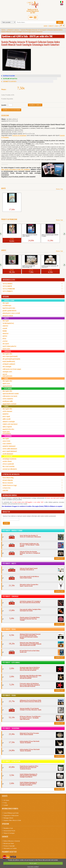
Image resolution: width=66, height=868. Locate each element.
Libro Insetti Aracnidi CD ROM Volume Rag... (11, 235)
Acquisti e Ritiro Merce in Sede (12, 820)
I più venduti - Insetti (9, 563)
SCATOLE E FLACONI (9, 76)
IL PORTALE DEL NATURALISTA (11, 474)
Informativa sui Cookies (10, 848)
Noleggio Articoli (8, 818)
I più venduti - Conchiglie (10, 596)
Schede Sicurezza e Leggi (10, 485)
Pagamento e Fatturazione (11, 815)
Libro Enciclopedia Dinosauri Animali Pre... (11, 267)
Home (3, 30)
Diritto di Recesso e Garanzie (12, 841)
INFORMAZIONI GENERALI (10, 495)
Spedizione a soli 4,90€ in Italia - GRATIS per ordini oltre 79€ (27, 36)
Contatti (51, 26)
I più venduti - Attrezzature (11, 761)
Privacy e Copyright (9, 846)
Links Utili (5, 490)
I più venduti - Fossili (9, 695)
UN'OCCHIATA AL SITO (9, 280)
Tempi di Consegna (9, 833)
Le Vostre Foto (6, 488)
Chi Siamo (6, 800)
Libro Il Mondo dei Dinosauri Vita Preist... (11, 204)
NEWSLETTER (6, 512)
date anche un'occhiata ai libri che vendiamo (16, 169)
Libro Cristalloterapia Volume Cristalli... (50, 235)
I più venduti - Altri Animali (11, 663)
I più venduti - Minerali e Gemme (12, 531)
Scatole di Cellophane (19, 135)
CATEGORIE (6, 297)
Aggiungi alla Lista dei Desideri (11, 110)
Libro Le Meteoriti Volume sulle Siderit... (30, 235)
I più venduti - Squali (9, 629)
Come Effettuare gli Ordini (11, 813)
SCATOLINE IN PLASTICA (10, 79)
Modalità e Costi (8, 828)
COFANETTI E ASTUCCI (10, 81)
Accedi (45, 26)
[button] (2, 233)
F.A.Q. (5, 803)
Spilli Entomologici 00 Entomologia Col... (29, 267)
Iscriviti (6, 523)
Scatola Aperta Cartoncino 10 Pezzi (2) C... (50, 267)
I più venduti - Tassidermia (11, 728)
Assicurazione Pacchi (9, 831)
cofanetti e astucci (13, 30)
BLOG (57, 26)
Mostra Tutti (59, 189)
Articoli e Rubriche (8, 480)
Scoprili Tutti (59, 558)
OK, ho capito (33, 863)
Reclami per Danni (9, 843)
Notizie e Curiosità (8, 483)
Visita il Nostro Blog (8, 478)
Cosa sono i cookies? (33, 867)
